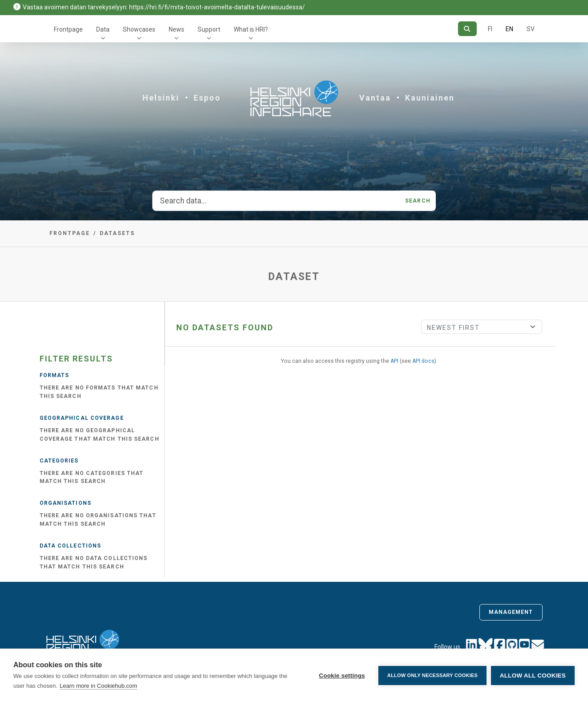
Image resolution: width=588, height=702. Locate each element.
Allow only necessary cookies (432, 675)
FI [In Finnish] (490, 29)
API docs (423, 361)
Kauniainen (430, 98)
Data (103, 29)
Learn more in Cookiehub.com (98, 686)
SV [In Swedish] (531, 29)
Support (209, 29)
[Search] (467, 29)
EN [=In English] (509, 29)
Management (511, 612)
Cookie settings (342, 676)
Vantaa (375, 98)
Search (418, 201)
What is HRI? (251, 29)
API (394, 361)
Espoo (207, 98)
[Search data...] (276, 201)
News (176, 29)
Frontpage (68, 29)
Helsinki (161, 98)
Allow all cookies (533, 676)
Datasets (117, 233)
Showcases (139, 29)
